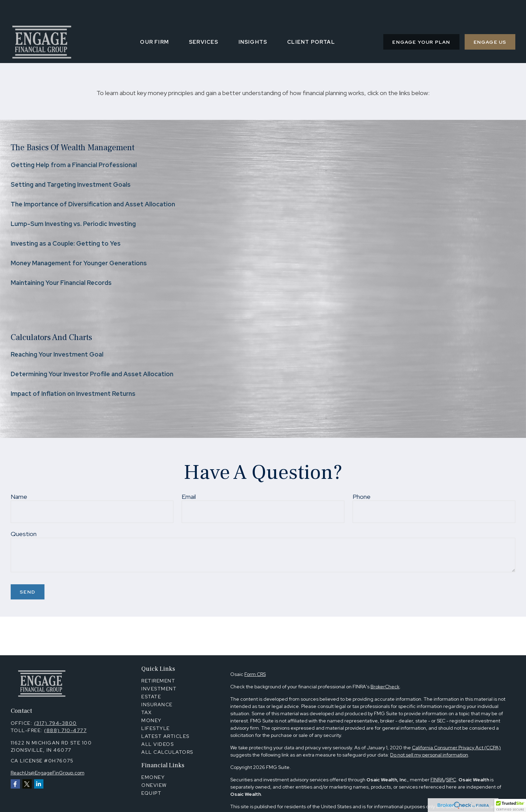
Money (151, 720)
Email (189, 497)
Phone (362, 497)
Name (19, 497)
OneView (154, 785)
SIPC (451, 780)
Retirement (158, 681)
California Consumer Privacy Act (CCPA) (456, 748)
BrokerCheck (385, 687)
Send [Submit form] (28, 592)
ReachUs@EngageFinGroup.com (48, 773)
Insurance (157, 705)
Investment (159, 689)
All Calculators (167, 752)
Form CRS (255, 674)
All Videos (158, 744)
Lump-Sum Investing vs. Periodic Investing (73, 224)
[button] (154, 21)
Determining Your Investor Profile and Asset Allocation (92, 374)
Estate (151, 697)
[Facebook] (15, 784)
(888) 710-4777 (65, 730)
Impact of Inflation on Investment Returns (73, 394)
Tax (147, 712)
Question (24, 534)
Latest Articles (165, 736)
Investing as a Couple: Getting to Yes (66, 243)
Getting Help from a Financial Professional (74, 165)
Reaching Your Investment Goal (57, 354)
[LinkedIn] (39, 784)
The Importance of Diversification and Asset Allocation (93, 204)
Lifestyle (156, 728)
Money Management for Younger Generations (79, 263)
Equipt (151, 793)
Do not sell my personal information (429, 755)
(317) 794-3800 (55, 723)
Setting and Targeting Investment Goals (71, 184)
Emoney (153, 777)
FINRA (437, 780)
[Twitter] (27, 784)
